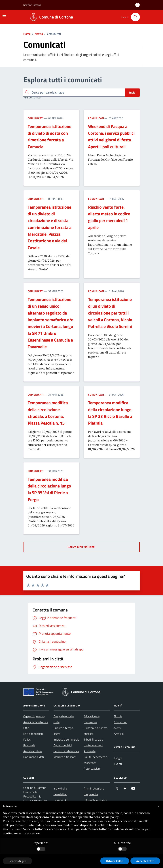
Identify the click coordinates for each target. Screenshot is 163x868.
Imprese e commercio (66, 739)
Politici (27, 739)
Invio (132, 92)
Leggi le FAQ (61, 800)
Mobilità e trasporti (65, 757)
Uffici (26, 728)
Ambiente (90, 751)
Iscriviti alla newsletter (60, 791)
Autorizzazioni (92, 768)
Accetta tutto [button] (145, 861)
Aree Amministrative (36, 722)
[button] (158, 806)
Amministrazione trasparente (94, 791)
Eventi (118, 764)
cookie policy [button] (110, 817)
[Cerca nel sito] (135, 17)
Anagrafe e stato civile (64, 719)
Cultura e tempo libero (63, 731)
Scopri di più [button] (17, 861)
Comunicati (36, 118)
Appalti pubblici (63, 745)
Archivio (119, 734)
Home (27, 34)
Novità (39, 34)
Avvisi (118, 728)
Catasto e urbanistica (66, 751)
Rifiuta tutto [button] (115, 861)
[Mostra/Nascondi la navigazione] (4, 17)
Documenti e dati (34, 757)
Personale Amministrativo (33, 748)
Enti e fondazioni (33, 734)
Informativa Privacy (95, 800)
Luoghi (118, 758)
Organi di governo (34, 716)
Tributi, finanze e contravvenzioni (93, 742)
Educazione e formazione (92, 719)
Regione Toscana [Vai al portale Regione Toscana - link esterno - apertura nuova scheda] (32, 5)
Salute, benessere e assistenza (96, 760)
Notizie (118, 716)
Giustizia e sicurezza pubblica (96, 731)
